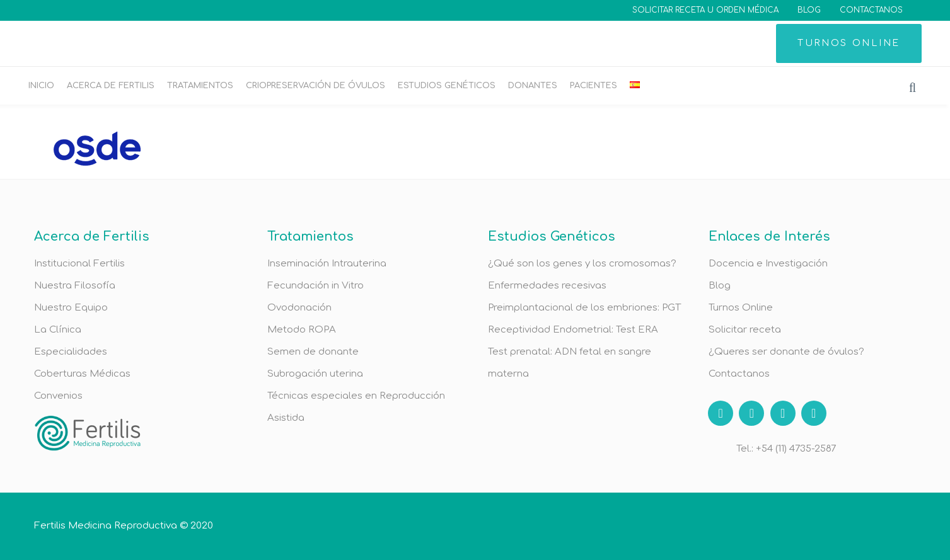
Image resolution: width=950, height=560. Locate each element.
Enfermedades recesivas (547, 286)
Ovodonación (299, 308)
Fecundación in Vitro (316, 286)
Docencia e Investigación (768, 264)
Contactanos (739, 374)
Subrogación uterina (315, 374)
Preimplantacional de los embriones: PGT (584, 308)
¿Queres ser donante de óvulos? (786, 352)
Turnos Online (741, 308)
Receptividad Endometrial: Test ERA (573, 330)
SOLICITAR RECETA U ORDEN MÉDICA (705, 10)
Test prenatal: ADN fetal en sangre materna (570, 363)
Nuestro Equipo (71, 308)
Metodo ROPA (302, 330)
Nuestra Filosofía (75, 286)
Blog (720, 286)
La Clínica (58, 330)
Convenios (58, 396)
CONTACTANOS (871, 10)
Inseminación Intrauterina (327, 264)
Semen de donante (313, 352)
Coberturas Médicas (82, 374)
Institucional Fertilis (79, 264)
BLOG (809, 10)
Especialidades (71, 352)
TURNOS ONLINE (849, 43)
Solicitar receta (745, 330)
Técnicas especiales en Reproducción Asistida (356, 407)
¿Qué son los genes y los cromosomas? (582, 264)
